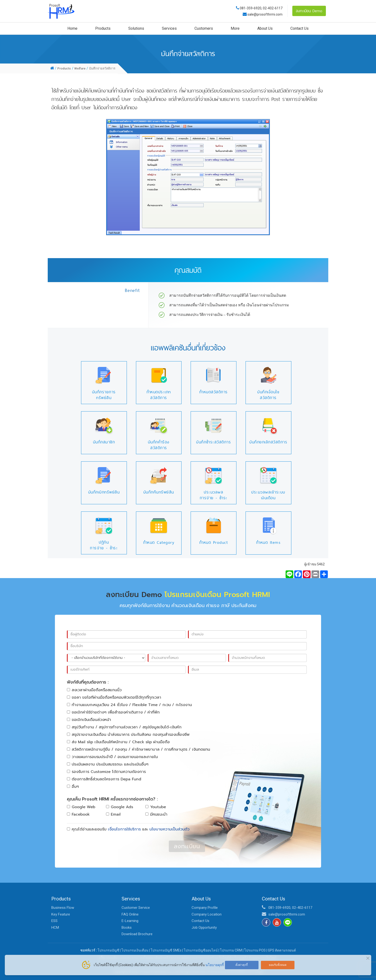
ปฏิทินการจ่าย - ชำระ (104, 545)
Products (103, 28)
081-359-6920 (251, 8)
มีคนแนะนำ (156, 814)
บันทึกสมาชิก (104, 442)
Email (113, 814)
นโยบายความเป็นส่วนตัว (169, 829)
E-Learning (130, 921)
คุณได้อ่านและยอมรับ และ (128, 829)
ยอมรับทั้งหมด (278, 965)
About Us (265, 28)
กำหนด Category (159, 542)
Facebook (78, 814)
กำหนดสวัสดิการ (214, 392)
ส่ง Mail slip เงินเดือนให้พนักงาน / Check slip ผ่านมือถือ (118, 742)
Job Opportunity (204, 928)
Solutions (136, 28)
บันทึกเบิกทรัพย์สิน (104, 492)
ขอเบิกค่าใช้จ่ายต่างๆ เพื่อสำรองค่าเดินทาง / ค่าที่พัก (113, 712)
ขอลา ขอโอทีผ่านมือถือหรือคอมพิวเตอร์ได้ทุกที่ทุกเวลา (114, 697)
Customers (204, 28)
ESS (54, 921)
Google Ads (120, 807)
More (235, 28)
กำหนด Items (268, 542)
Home (72, 28)
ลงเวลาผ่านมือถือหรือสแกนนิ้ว (94, 690)
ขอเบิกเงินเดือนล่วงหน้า (89, 720)
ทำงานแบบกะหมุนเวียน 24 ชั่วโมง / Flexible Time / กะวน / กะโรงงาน (129, 705)
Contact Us (300, 28)
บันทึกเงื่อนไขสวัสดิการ (268, 395)
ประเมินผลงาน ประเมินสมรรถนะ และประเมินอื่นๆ (108, 764)
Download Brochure (137, 934)
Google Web (81, 807)
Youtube (156, 807)
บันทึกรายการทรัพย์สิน (104, 395)
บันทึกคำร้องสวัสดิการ (159, 445)
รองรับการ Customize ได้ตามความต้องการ (106, 772)
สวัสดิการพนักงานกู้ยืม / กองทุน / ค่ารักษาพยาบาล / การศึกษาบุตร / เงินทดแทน (138, 749)
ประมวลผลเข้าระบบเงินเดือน (268, 495)
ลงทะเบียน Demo (309, 11)
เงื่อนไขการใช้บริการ (124, 829)
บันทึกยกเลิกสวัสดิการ (268, 442)
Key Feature (61, 914)
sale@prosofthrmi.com (265, 14)
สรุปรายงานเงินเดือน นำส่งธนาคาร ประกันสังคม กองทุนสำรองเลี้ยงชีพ (128, 735)
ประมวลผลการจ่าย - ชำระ (214, 495)
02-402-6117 (273, 8)
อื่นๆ (73, 787)
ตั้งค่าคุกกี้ (242, 965)
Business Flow (63, 908)
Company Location (207, 914)
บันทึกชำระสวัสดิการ (214, 442)
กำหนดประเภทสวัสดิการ (159, 395)
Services (169, 28)
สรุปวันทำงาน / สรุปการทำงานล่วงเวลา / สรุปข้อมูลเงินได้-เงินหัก (124, 727)
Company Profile (205, 908)
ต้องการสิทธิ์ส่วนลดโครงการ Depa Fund (104, 779)
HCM (55, 928)
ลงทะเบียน (187, 846)
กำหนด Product (214, 542)
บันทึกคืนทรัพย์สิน (159, 492)
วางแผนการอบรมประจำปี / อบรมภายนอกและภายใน (112, 757)
